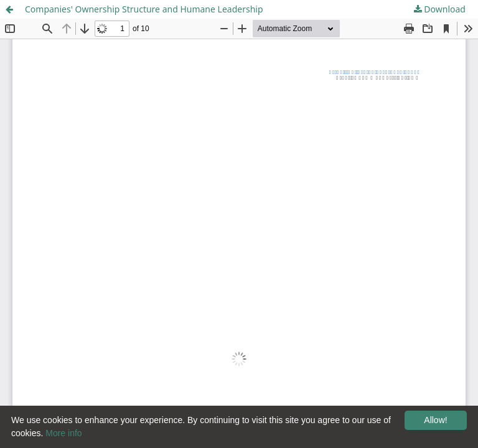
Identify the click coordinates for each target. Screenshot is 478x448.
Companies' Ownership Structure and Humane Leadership (144, 9)
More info (63, 433)
